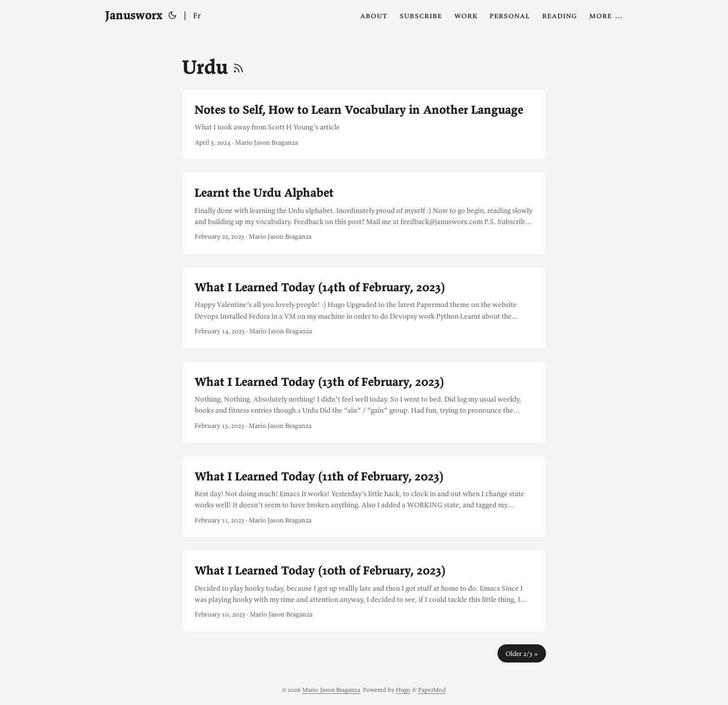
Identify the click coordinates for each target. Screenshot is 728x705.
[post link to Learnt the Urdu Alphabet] (364, 213)
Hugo (403, 690)
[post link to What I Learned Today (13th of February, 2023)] (364, 402)
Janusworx (134, 15)
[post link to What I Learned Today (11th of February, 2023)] (364, 497)
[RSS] (238, 67)
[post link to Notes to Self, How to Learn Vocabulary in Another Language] (364, 124)
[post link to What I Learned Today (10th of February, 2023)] (364, 591)
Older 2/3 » (522, 653)
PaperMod (432, 690)
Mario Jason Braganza (331, 690)
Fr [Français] (197, 15)
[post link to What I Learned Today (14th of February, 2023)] (364, 308)
